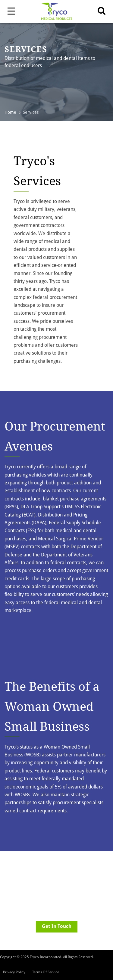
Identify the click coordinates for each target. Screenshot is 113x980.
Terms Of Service (46, 972)
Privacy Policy (14, 972)
